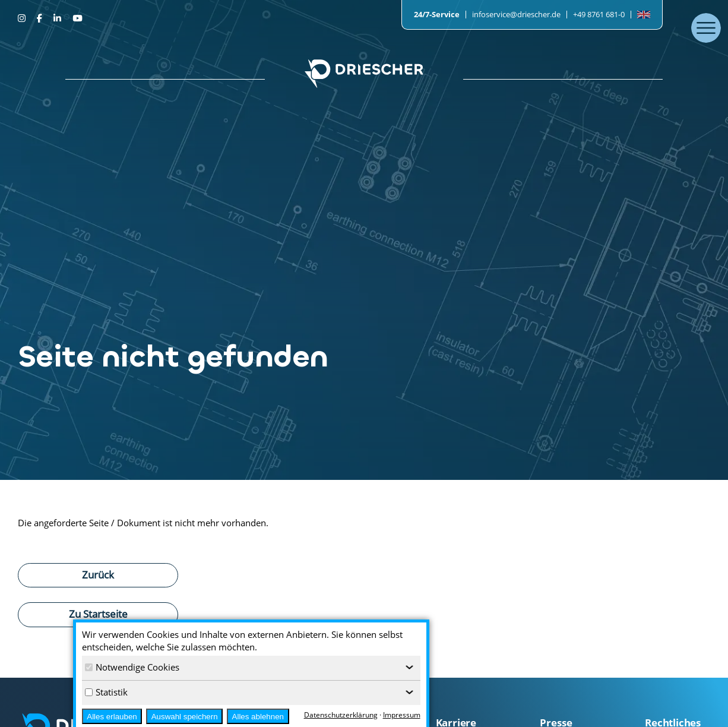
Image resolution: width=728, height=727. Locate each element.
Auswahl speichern (185, 717)
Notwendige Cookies (132, 667)
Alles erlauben (112, 717)
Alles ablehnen (258, 717)
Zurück (98, 574)
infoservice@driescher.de (516, 14)
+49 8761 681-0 (599, 14)
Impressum (402, 715)
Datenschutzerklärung (341, 715)
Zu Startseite (98, 614)
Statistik (106, 692)
